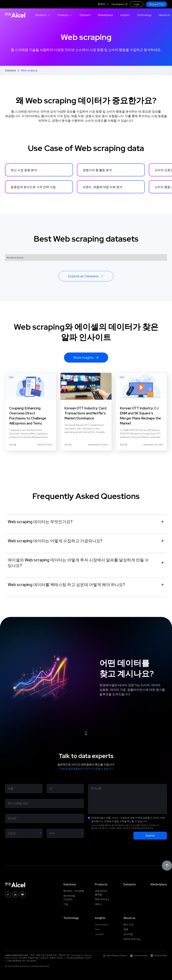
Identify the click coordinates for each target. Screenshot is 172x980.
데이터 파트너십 (132, 939)
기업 (66, 904)
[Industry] (24, 833)
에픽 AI (99, 904)
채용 (126, 929)
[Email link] (23, 894)
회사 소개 (128, 924)
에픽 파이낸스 (102, 899)
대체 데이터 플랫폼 (101, 893)
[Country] (65, 833)
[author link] (13, 445)
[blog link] (31, 408)
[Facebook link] (8, 894)
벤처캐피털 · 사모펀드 (70, 898)
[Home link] (15, 15)
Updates (99, 934)
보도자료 (128, 934)
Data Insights (102, 924)
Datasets (10, 70)
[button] (103, 4)
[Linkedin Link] (15, 894)
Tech (97, 929)
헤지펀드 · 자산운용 (74, 891)
